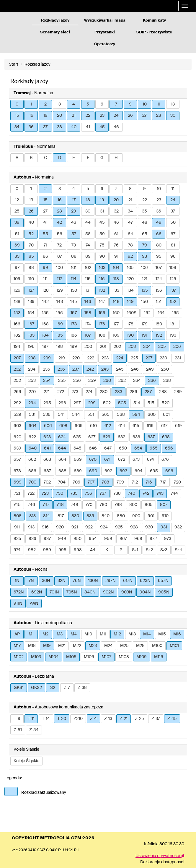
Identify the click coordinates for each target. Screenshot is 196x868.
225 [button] (134, 358)
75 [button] (102, 245)
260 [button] (107, 381)
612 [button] (108, 426)
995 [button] (62, 550)
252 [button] (17, 381)
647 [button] (108, 448)
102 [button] (88, 268)
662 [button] (32, 460)
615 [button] (136, 426)
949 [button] (62, 539)
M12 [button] (117, 634)
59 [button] (102, 234)
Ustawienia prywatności (160, 856)
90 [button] (102, 257)
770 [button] (89, 505)
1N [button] (17, 581)
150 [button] (144, 302)
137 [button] (173, 291)
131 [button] (88, 291)
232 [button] (17, 369)
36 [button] (31, 127)
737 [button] (103, 494)
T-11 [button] (31, 719)
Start (14, 64)
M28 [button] (140, 646)
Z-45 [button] (172, 719)
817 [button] (61, 516)
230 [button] (163, 358)
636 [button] (136, 437)
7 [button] (116, 104)
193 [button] (173, 335)
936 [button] (32, 539)
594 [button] (136, 415)
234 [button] (32, 369)
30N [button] (46, 581)
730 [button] (60, 494)
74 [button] (88, 245)
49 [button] (159, 223)
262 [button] (122, 381)
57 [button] (74, 234)
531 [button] (32, 415)
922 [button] (89, 527)
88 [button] (74, 257)
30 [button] (173, 116)
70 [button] (31, 245)
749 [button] (75, 505)
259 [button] (92, 381)
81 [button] (173, 245)
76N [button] (77, 581)
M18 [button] (32, 646)
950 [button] (77, 539)
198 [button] (59, 347)
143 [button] (60, 302)
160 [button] (116, 313)
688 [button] (62, 471)
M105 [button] (71, 657)
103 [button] (102, 268)
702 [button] (47, 482)
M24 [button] (108, 646)
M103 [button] (36, 657)
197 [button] (45, 347)
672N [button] (19, 592)
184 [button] (45, 335)
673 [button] (136, 460)
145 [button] (74, 302)
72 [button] (59, 245)
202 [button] (117, 347)
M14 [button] (147, 634)
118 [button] (116, 279)
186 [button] (74, 335)
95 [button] (159, 257)
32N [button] (62, 581)
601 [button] (166, 415)
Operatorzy (105, 44)
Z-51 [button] (18, 730)
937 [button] (47, 539)
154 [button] (31, 313)
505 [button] (122, 403)
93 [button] (144, 257)
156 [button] (59, 313)
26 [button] (130, 116)
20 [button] (59, 116)
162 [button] (147, 313)
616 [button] (150, 426)
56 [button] (60, 234)
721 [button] (17, 494)
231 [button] (178, 358)
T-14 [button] (46, 719)
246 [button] (135, 369)
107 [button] (159, 268)
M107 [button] (106, 657)
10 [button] (145, 104)
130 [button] (74, 291)
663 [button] (47, 460)
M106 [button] (89, 657)
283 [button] (119, 392)
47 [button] (130, 223)
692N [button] (37, 592)
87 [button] (60, 257)
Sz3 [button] (164, 550)
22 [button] (88, 116)
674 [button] (151, 460)
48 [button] (145, 223)
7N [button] (31, 581)
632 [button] (121, 437)
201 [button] (103, 347)
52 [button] (31, 234)
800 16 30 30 (172, 844)
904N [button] (145, 592)
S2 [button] (53, 688)
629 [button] (107, 437)
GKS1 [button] (19, 688)
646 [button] (93, 448)
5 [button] (88, 104)
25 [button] (17, 211)
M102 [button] (19, 657)
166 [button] (17, 324)
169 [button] (59, 324)
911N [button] (18, 603)
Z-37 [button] (156, 719)
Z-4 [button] (93, 719)
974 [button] (17, 550)
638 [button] (166, 437)
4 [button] (74, 104)
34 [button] (17, 127)
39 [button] (17, 223)
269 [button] (17, 392)
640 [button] (33, 448)
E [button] (74, 158)
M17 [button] (17, 646)
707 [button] (91, 482)
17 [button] (74, 200)
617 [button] (164, 426)
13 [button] (173, 104)
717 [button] (163, 482)
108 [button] (173, 268)
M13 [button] (132, 634)
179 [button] (144, 324)
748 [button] (60, 505)
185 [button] (59, 335)
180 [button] (159, 324)
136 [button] (159, 291)
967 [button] (123, 539)
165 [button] (175, 313)
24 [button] (116, 116)
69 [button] (17, 245)
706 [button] (77, 482)
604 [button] (33, 426)
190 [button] (130, 335)
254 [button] (47, 381)
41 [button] (88, 127)
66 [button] (159, 234)
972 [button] (153, 539)
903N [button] (127, 592)
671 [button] (107, 460)
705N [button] (72, 592)
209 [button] (47, 358)
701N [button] (54, 592)
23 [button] (102, 116)
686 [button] (32, 471)
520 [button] (166, 403)
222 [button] (91, 358)
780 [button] (103, 505)
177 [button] (116, 324)
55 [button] (45, 234)
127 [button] (31, 291)
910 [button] (165, 516)
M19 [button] (47, 646)
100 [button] (59, 268)
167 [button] (31, 324)
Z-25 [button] (139, 719)
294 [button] (32, 403)
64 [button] (130, 234)
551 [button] (91, 415)
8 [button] (130, 189)
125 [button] (173, 279)
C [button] (45, 158)
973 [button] (168, 539)
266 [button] (152, 381)
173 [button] (74, 324)
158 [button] (88, 313)
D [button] (60, 158)
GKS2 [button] (36, 688)
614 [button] (122, 426)
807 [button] (164, 505)
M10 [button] (88, 634)
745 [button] (17, 505)
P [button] (121, 550)
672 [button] (122, 460)
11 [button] (159, 104)
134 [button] (130, 291)
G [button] (102, 158)
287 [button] (148, 392)
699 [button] (18, 482)
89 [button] (88, 257)
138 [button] (17, 302)
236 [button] (61, 369)
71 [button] (45, 245)
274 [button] (89, 392)
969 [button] (138, 539)
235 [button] (46, 369)
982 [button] (32, 550)
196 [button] (31, 347)
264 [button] (137, 381)
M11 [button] (103, 634)
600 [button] (152, 415)
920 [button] (60, 527)
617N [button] (128, 581)
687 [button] (47, 471)
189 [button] (116, 335)
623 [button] (47, 437)
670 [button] (93, 460)
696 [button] (169, 471)
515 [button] (151, 403)
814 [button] (46, 516)
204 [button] (147, 347)
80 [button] (159, 245)
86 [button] (45, 257)
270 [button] (32, 392)
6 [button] (102, 104)
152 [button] (173, 302)
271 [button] (47, 392)
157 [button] (74, 313)
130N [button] (93, 581)
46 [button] (116, 127)
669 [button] (78, 460)
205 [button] (162, 347)
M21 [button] (62, 646)
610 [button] (93, 426)
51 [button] (17, 234)
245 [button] (120, 369)
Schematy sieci (55, 32)
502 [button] (107, 403)
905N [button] (164, 592)
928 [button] (134, 527)
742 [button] (146, 494)
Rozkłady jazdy (55, 21)
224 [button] (120, 358)
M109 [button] (142, 657)
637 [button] (151, 437)
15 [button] (17, 116)
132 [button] (102, 291)
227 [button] (149, 358)
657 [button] (17, 460)
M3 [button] (60, 634)
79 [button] (145, 245)
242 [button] (90, 369)
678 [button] (17, 471)
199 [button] (74, 347)
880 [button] (121, 516)
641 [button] (47, 448)
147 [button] (102, 302)
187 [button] (88, 335)
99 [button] (45, 268)
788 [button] (118, 505)
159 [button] (102, 313)
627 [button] (92, 437)
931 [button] (164, 527)
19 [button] (45, 116)
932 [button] (178, 527)
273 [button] (75, 392)
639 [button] (17, 448)
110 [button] (31, 279)
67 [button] (173, 234)
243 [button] (105, 369)
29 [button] (74, 211)
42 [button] (59, 223)
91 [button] (116, 257)
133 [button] (116, 291)
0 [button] (17, 104)
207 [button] (17, 358)
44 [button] (88, 223)
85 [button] (31, 257)
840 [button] (106, 516)
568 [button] (121, 415)
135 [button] (145, 291)
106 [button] (144, 268)
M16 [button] (177, 634)
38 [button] (59, 127)
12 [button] (17, 200)
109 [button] (17, 279)
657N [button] (163, 581)
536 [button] (47, 415)
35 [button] (144, 211)
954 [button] (93, 539)
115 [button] (88, 279)
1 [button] (31, 104)
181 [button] (173, 324)
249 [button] (150, 369)
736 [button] (89, 494)
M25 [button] (124, 646)
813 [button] (32, 516)
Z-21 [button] (124, 719)
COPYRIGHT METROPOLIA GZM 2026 (53, 838)
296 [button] (62, 403)
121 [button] (145, 279)
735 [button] (74, 494)
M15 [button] (162, 634)
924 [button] (104, 527)
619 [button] (178, 426)
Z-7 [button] (67, 688)
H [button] (116, 158)
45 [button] (102, 127)
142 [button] (45, 302)
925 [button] (119, 527)
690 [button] (93, 471)
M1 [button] (31, 634)
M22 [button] (77, 646)
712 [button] (135, 482)
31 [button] (102, 211)
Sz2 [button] (149, 550)
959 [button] (108, 539)
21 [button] (74, 116)
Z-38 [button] (82, 688)
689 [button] (78, 471)
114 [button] (74, 279)
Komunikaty (154, 21)
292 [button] (17, 403)
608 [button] (63, 426)
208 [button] (32, 358)
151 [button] (159, 302)
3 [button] (60, 104)
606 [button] (48, 426)
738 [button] (117, 494)
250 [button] (165, 369)
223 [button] (105, 358)
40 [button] (74, 127)
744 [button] (174, 494)
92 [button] (130, 257)
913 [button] (31, 527)
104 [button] (116, 268)
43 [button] (74, 223)
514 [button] (137, 403)
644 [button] (62, 448)
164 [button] (161, 313)
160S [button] (132, 313)
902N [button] (108, 592)
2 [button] (45, 104)
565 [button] (106, 415)
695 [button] (154, 471)
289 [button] (178, 392)
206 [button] (177, 347)
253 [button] (32, 381)
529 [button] (17, 415)
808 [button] (18, 516)
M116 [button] (159, 657)
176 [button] (102, 324)
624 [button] (62, 437)
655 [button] (154, 448)
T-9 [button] (17, 719)
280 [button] (104, 392)
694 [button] (139, 471)
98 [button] (31, 268)
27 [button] (144, 116)
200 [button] (88, 347)
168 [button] (45, 324)
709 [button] (120, 482)
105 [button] (130, 268)
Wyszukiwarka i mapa (105, 21)
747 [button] (46, 505)
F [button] (88, 158)
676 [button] (165, 460)
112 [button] (60, 279)
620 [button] (17, 437)
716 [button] (149, 482)
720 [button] (177, 482)
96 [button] (173, 257)
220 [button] (76, 358)
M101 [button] (174, 646)
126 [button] (17, 291)
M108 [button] (124, 657)
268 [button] (167, 381)
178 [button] (130, 324)
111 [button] (45, 279)
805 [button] (149, 505)
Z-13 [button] (108, 719)
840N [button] (90, 592)
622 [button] (32, 437)
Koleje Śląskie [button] (26, 761)
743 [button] (160, 494)
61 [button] (116, 234)
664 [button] (62, 460)
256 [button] (77, 381)
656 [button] (169, 448)
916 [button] (45, 527)
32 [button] (116, 211)
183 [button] (31, 335)
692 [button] (108, 471)
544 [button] (76, 415)
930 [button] (149, 527)
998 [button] (78, 550)
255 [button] (62, 381)
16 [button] (31, 116)
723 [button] (45, 494)
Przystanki (105, 32)
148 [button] (116, 302)
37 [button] (45, 127)
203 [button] (132, 347)
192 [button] (159, 335)
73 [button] (74, 245)
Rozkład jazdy (37, 64)
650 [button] (123, 448)
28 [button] (159, 116)
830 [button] (75, 516)
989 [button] (47, 550)
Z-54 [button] (34, 730)
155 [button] (45, 313)
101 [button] (74, 268)
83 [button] (17, 257)
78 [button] (130, 245)
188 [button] (102, 335)
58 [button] (88, 234)
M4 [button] (74, 634)
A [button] (17, 158)
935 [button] (17, 539)
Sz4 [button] (178, 550)
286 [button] (133, 392)
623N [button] (145, 581)
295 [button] (47, 403)
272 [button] (61, 392)
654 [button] (138, 448)
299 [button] (92, 403)
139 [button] (31, 302)
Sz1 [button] (135, 550)
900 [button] (136, 516)
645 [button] (77, 448)
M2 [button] (45, 634)
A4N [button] (34, 603)
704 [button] (62, 482)
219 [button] (62, 358)
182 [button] (17, 335)
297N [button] (111, 581)
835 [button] (90, 516)
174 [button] (88, 324)
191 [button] (144, 335)
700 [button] (33, 482)
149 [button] (130, 302)
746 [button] (32, 505)
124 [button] (159, 279)
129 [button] (60, 291)
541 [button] (61, 415)
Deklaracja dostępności (162, 862)
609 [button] (79, 426)
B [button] (31, 158)
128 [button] (45, 291)
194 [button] (17, 347)
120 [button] (130, 279)
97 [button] (17, 268)
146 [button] (88, 302)
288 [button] (163, 392)
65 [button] (145, 234)
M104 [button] (54, 657)
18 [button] (88, 200)
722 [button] (31, 494)
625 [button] (77, 437)
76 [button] (116, 245)
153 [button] (17, 313)
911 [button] (17, 527)
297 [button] (77, 403)
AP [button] (17, 634)
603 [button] (17, 426)
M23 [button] (93, 646)
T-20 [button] (62, 719)
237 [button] (76, 369)
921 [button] (75, 527)
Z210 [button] (78, 719)
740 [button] (132, 494)
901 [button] (151, 516)
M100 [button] (157, 646)
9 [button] (130, 104)
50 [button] (173, 223)
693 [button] (123, 471)
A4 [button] (93, 550)
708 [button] (106, 482)
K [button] (107, 550)
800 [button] (133, 505)
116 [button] (102, 279)
